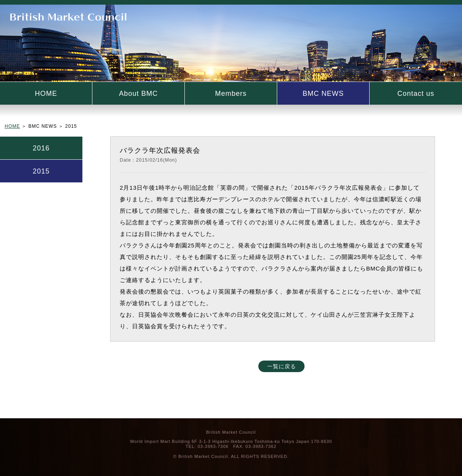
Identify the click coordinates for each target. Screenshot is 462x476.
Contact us (416, 94)
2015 (41, 171)
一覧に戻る (282, 366)
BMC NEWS (323, 94)
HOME (46, 94)
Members (231, 94)
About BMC (138, 94)
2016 (41, 148)
